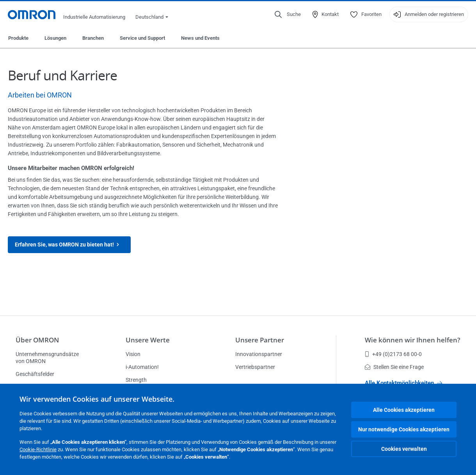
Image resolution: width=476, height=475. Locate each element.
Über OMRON (37, 340)
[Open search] (288, 14)
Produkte (18, 38)
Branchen (93, 38)
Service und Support (142, 38)
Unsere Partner (260, 340)
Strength (136, 380)
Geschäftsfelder (35, 374)
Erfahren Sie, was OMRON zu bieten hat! (69, 245)
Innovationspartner (259, 354)
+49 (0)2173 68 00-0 (393, 354)
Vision (133, 354)
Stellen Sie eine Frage (394, 367)
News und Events (200, 38)
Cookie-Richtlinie (38, 449)
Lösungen (55, 38)
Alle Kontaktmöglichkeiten (403, 383)
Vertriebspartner (255, 367)
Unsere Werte (148, 340)
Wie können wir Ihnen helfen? (413, 340)
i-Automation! (142, 367)
